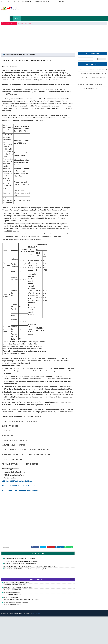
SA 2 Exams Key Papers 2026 (12, 595)
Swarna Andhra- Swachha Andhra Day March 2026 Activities (21, 600)
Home (3, 2)
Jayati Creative (36, 613)
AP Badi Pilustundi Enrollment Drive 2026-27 (17, 582)
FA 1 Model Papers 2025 (25, 23)
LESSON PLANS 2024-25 (42, 2)
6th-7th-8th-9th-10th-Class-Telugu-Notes (90, 84)
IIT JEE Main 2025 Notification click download (20, 491)
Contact (16, 2)
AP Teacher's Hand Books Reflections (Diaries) (92, 69)
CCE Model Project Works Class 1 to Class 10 (92, 73)
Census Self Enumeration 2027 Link (14, 585)
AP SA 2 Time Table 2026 (11, 597)
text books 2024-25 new (59, 2)
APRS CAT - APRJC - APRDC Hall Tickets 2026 (18, 587)
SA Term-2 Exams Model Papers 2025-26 (16, 602)
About (9, 2)
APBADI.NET (16, 613)
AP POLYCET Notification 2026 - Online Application (20, 564)
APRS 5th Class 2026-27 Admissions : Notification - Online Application (26, 569)
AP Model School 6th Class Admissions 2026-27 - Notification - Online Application (29, 566)
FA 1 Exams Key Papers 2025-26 (88, 88)
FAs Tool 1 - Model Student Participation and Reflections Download (91, 79)
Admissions (9, 55)
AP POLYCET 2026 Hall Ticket (12, 590)
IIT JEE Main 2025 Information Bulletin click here (21, 486)
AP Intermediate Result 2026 (12, 592)
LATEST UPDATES (36, 579)
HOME (17, 19)
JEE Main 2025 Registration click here (17, 481)
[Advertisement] (73, 10)
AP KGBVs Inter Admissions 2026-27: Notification (20, 558)
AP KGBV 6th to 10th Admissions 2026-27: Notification (21, 561)
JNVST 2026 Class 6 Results (12, 605)
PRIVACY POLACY (27, 2)
